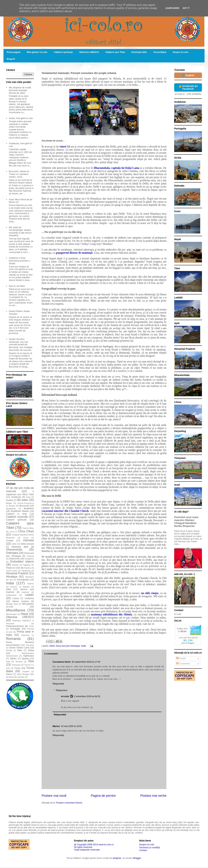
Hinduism (30, 577)
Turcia (17, 668)
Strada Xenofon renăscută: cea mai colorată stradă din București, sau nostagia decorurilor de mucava (21, 344)
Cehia (12, 532)
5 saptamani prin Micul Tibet (20, 493)
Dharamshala (14, 550)
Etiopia (15, 565)
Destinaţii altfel (139, 52)
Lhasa (16, 598)
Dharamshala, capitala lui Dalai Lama (117, 168)
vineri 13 (65, 147)
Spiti (8, 661)
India (84, 646)
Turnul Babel (160, 52)
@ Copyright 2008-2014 (86, 844)
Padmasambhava (15, 626)
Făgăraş (27, 565)
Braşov (12, 506)
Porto (31, 626)
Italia (8, 589)
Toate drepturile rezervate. (87, 850)
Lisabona (29, 598)
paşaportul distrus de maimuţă (74, 253)
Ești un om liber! (17, 286)
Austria (10, 500)
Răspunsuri (62, 690)
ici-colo (65, 696)
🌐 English (188, 75)
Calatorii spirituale (16, 520)
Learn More (172, 8)
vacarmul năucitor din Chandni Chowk (65, 511)
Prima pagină (14, 52)
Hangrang (26, 571)
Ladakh (29, 595)
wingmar (117, 858)
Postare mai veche (153, 796)
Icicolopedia (23, 580)
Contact (143, 850)
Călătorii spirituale (63, 52)
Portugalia (15, 629)
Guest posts (12, 571)
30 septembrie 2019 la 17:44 (86, 662)
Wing (12, 677)
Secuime (30, 645)
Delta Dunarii (27, 544)
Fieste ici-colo (13, 568)
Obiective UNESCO (89, 52)
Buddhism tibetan (20, 511)
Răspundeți (58, 684)
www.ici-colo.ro (106, 844)
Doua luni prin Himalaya (68, 646)
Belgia (9, 503)
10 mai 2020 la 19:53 (71, 726)
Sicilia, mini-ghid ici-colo (21, 118)
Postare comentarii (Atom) (69, 803)
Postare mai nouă (54, 796)
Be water (23, 500)
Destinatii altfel (20, 547)
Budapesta (11, 508)
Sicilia (31, 650)
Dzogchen (29, 559)
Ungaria (26, 671)
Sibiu (20, 650)
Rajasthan (25, 635)
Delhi (52, 646)
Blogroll (11, 59)
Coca (26, 538)
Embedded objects (22, 562)
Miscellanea (16, 610)
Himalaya (12, 577)
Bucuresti (24, 506)
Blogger (137, 858)
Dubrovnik (14, 559)
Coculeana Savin (62, 662)
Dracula (30, 556)
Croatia (10, 541)
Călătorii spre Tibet (115, 52)
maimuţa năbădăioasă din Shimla (111, 614)
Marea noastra (21, 601)
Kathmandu (11, 595)
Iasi (11, 580)
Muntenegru (11, 614)
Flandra (27, 568)
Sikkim (13, 659)
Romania (13, 639)
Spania (25, 659)
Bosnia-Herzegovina (26, 503)
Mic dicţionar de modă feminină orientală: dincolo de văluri (20, 90)
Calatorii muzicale (17, 517)
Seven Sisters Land (19, 648)
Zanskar (21, 677)
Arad (28, 497)
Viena (9, 674)
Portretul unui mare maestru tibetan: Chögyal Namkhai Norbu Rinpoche (186, 522)
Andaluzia (16, 497)
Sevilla (9, 650)
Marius (56, 726)
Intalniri (31, 584)
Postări (181, 658)
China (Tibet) (26, 531)
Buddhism (29, 508)
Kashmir (25, 592)
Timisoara (16, 665)
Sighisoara (29, 656)
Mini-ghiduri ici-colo (37, 52)
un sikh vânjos (150, 593)
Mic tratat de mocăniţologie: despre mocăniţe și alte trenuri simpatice (20, 231)
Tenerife (19, 661)
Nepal (25, 614)
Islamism (14, 587)
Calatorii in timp (16, 514)
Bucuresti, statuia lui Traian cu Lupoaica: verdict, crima (19, 174)
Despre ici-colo (181, 52)
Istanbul (26, 587)
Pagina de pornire (103, 796)
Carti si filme (28, 528)
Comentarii (183, 664)
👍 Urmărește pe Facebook (188, 87)
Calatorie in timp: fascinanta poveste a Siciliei (19, 261)
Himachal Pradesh (17, 573)
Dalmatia (28, 540)
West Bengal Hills (25, 674)
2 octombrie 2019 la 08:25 (87, 696)
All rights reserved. (83, 847)
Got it (186, 8)
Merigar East (12, 604)
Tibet (31, 661)
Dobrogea (12, 553)
